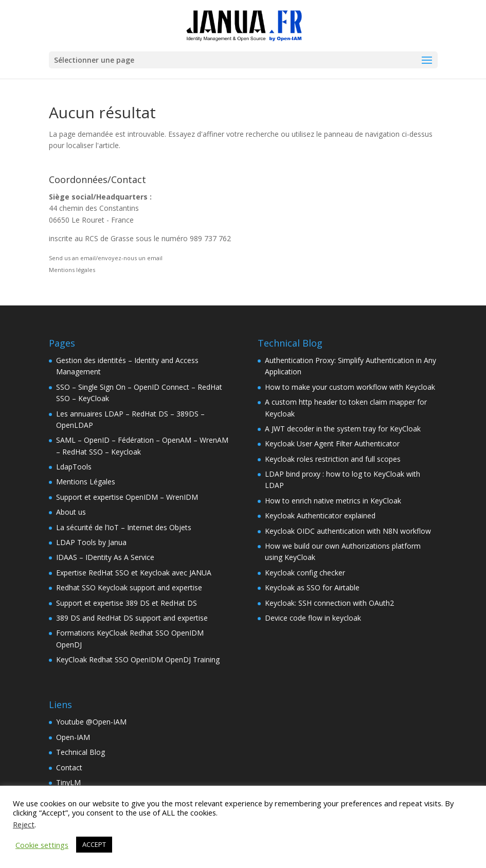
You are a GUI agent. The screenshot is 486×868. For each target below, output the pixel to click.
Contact (69, 767)
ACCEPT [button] (94, 844)
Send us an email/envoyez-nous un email (106, 258)
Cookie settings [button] (42, 845)
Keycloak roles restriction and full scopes (333, 459)
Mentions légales (72, 270)
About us (71, 512)
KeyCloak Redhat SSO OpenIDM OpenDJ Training (138, 659)
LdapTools (74, 467)
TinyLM (68, 782)
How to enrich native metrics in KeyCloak (333, 501)
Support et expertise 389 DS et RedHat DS (127, 603)
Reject (24, 824)
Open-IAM (73, 737)
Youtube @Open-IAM (91, 722)
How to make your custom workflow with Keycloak (350, 387)
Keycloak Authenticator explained (320, 516)
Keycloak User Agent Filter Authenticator (332, 444)
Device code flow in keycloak (313, 618)
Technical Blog (80, 752)
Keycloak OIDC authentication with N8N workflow (348, 531)
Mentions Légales (86, 482)
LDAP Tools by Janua (91, 542)
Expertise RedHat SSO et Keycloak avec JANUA (134, 573)
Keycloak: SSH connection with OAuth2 (329, 603)
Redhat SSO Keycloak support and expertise (129, 587)
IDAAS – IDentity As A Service (105, 557)
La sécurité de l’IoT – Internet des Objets (124, 527)
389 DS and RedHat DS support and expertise (132, 618)
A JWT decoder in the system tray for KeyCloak (343, 429)
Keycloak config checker (305, 573)
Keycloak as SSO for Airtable (312, 587)
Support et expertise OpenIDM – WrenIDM (127, 497)
